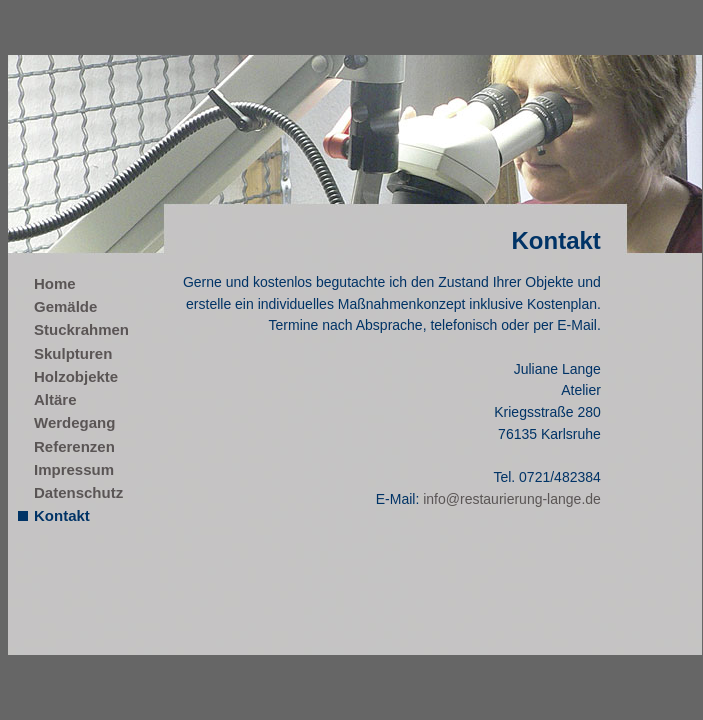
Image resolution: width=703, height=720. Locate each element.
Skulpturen (73, 353)
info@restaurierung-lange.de (512, 499)
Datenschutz (78, 492)
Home (55, 283)
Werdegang (74, 422)
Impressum (74, 469)
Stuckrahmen (81, 329)
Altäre (55, 399)
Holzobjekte (76, 376)
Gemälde (65, 306)
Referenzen (74, 446)
